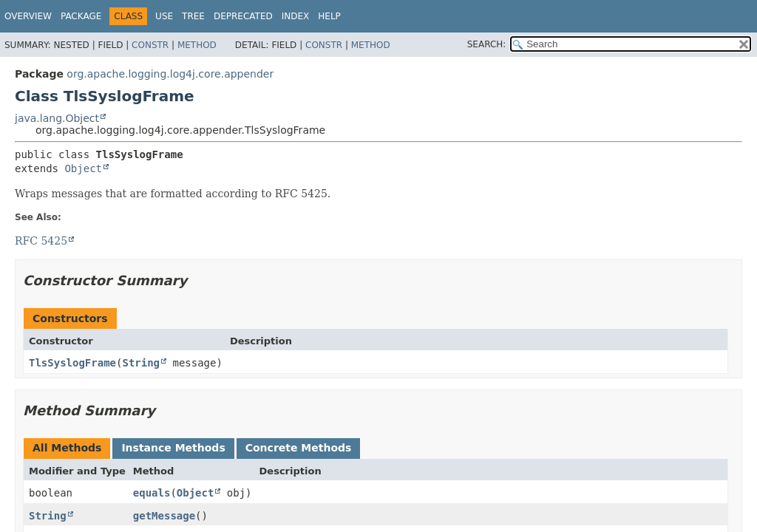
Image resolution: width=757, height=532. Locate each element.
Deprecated (243, 16)
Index (296, 16)
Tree (193, 16)
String (141, 363)
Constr (150, 45)
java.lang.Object (57, 118)
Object (83, 168)
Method (197, 45)
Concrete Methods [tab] (299, 448)
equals (152, 493)
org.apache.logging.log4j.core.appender (170, 74)
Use (164, 16)
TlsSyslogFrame (72, 363)
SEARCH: (487, 44)
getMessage (164, 516)
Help (329, 16)
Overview (28, 16)
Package (81, 16)
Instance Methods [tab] (173, 448)
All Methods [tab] (67, 448)
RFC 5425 (41, 241)
